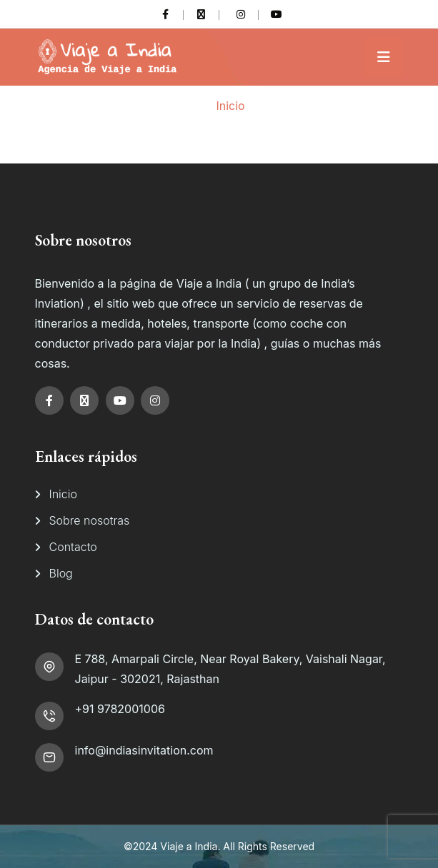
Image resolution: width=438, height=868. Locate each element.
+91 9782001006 (120, 709)
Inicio (230, 106)
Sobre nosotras (90, 520)
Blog (61, 573)
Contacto (73, 547)
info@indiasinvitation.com (144, 750)
